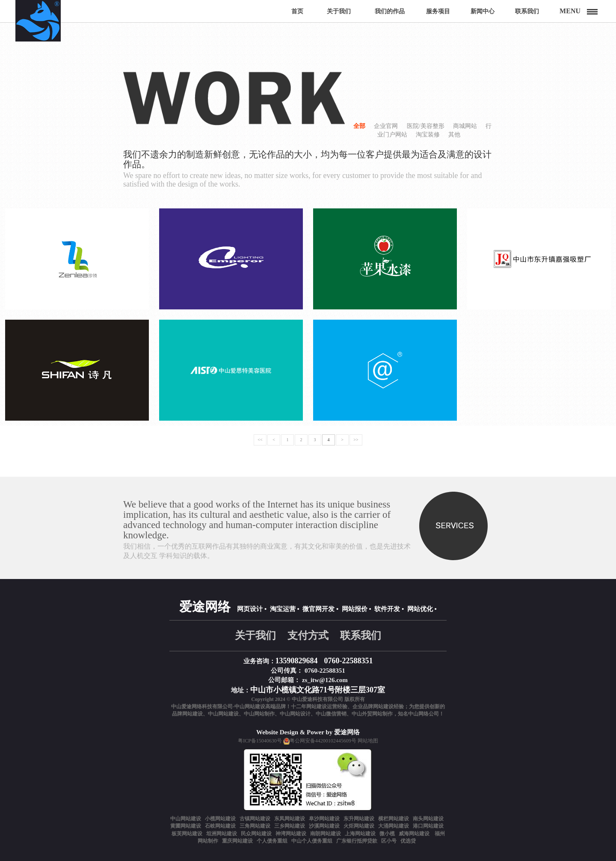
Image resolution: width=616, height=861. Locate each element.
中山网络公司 (423, 714)
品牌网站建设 (187, 714)
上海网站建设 (360, 834)
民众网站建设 (256, 834)
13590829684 (297, 661)
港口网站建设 (428, 826)
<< (260, 440)
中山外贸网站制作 (372, 714)
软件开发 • (389, 609)
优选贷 (408, 841)
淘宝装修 (428, 135)
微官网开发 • (320, 609)
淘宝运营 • (285, 609)
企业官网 (386, 126)
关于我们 (255, 635)
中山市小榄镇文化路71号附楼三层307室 (318, 690)
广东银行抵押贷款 (357, 841)
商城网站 (465, 126)
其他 (454, 135)
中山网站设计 (295, 714)
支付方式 (308, 635)
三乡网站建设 (290, 826)
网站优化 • (422, 609)
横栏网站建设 (394, 819)
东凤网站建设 (290, 819)
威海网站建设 (415, 834)
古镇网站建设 (255, 819)
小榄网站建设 (220, 819)
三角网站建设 (255, 826)
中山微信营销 (331, 714)
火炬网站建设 (359, 826)
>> (356, 440)
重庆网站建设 (237, 841)
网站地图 (368, 741)
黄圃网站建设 (186, 826)
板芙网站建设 (187, 834)
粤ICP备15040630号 (260, 741)
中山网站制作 (259, 714)
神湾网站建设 (291, 834)
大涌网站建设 (394, 826)
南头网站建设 (428, 819)
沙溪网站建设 (324, 826)
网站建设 (317, 707)
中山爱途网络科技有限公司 (202, 707)
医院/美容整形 (426, 126)
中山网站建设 (223, 714)
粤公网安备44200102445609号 (323, 741)
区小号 (389, 841)
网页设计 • (252, 609)
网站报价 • (357, 609)
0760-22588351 (349, 661)
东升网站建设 (359, 819)
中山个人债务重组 (312, 841)
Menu (570, 11)
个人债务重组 (272, 841)
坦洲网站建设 (222, 834)
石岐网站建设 (220, 826)
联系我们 (361, 635)
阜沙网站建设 (324, 819)
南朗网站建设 (326, 834)
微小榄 (387, 834)
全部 (359, 126)
